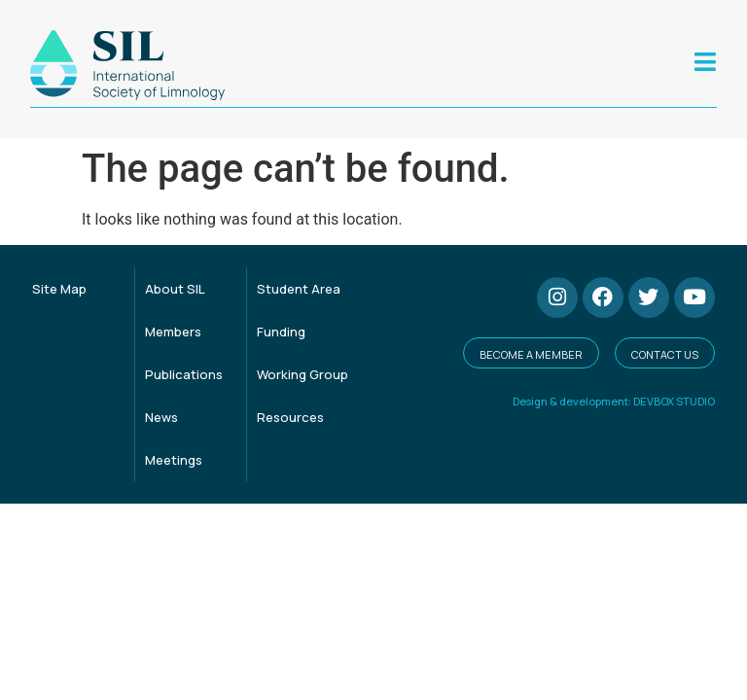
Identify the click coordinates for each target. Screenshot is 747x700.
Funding (281, 332)
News (161, 417)
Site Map (59, 289)
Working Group (302, 374)
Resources (290, 417)
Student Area (299, 289)
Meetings (174, 460)
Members (173, 332)
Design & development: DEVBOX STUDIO (614, 401)
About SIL (175, 289)
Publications (184, 374)
